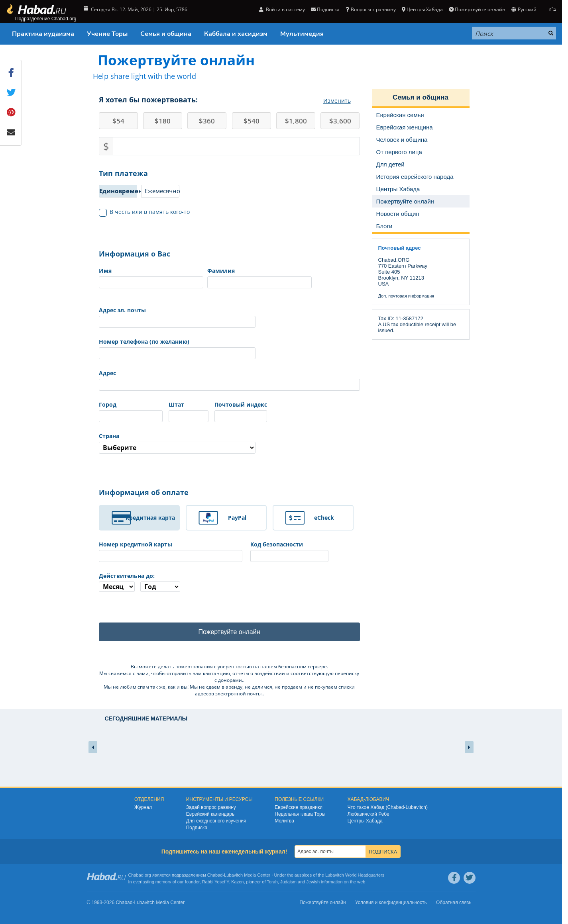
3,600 (340, 121)
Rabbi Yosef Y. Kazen (223, 882)
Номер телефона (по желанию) (144, 342)
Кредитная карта (150, 518)
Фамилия (221, 271)
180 (163, 121)
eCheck (324, 518)
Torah (272, 882)
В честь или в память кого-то (144, 212)
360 (207, 121)
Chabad (215, 875)
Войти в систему (282, 9)
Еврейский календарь (210, 814)
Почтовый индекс (241, 404)
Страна (109, 436)
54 (118, 121)
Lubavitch (233, 875)
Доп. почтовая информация (406, 296)
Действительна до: (127, 576)
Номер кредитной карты (136, 544)
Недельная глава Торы (300, 814)
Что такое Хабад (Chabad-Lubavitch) (388, 807)
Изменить (337, 101)
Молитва (284, 821)
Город (108, 404)
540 (252, 121)
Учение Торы (107, 34)
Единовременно (118, 191)
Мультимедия (302, 34)
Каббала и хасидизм (236, 34)
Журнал (143, 807)
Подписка (325, 9)
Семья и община (166, 34)
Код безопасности (277, 544)
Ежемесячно (162, 191)
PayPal (237, 518)
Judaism (288, 882)
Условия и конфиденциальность (391, 902)
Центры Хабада (422, 9)
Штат (176, 404)
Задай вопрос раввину (211, 807)
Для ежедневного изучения (216, 821)
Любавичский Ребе (369, 814)
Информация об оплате (144, 492)
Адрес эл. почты (122, 310)
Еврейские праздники (299, 807)
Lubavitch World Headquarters (355, 875)
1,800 (296, 121)
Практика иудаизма (43, 34)
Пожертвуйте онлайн (477, 9)
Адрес (107, 373)
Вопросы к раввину (370, 9)
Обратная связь (454, 902)
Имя (105, 271)
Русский (524, 9)
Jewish (313, 882)
